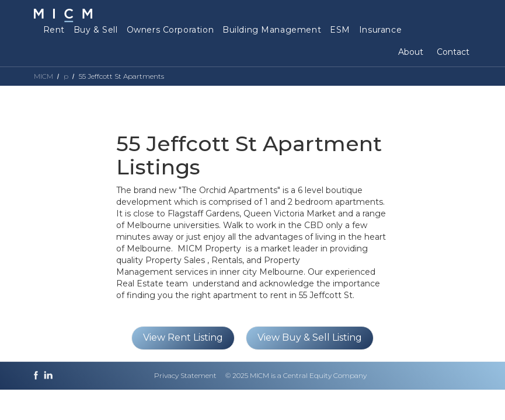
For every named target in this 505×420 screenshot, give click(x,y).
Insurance (380, 30)
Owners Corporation (170, 30)
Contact (453, 52)
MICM (43, 76)
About (411, 52)
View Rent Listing (183, 337)
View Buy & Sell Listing (310, 337)
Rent (54, 30)
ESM (340, 30)
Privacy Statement (185, 375)
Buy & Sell (96, 30)
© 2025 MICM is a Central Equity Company (296, 375)
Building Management (272, 30)
